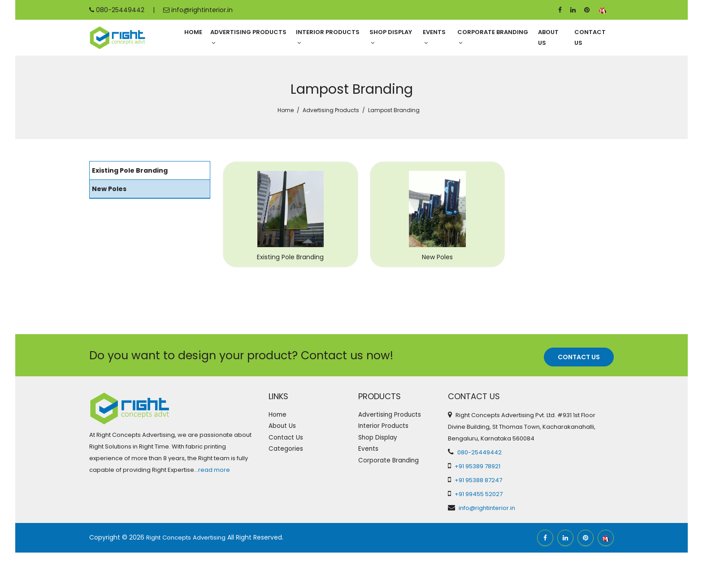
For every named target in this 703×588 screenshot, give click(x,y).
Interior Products (328, 37)
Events (434, 37)
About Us (548, 38)
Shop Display (391, 37)
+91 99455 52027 (479, 529)
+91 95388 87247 (478, 516)
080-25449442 (117, 10)
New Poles (419, 293)
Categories (288, 494)
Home (193, 33)
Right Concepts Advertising (189, 573)
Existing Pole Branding (284, 293)
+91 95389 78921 (477, 502)
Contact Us (590, 38)
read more (214, 506)
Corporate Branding (493, 37)
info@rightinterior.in (198, 10)
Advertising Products (248, 37)
